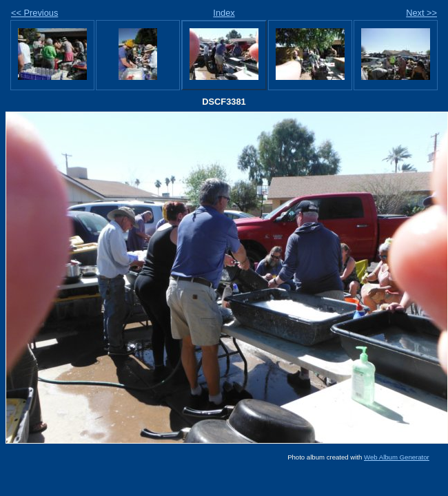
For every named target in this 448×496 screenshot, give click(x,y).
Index (224, 13)
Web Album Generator (397, 457)
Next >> (421, 13)
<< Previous (34, 13)
